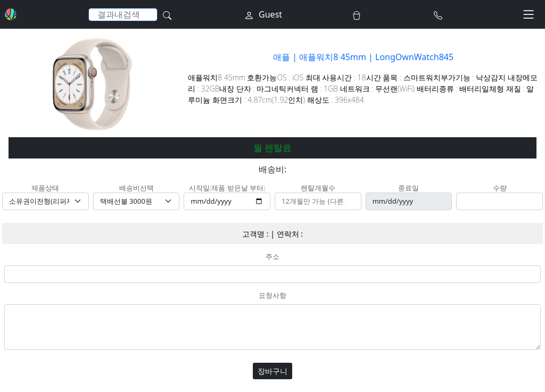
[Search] (123, 15)
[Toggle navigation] (529, 14)
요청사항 (272, 296)
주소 (272, 257)
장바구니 (272, 371)
